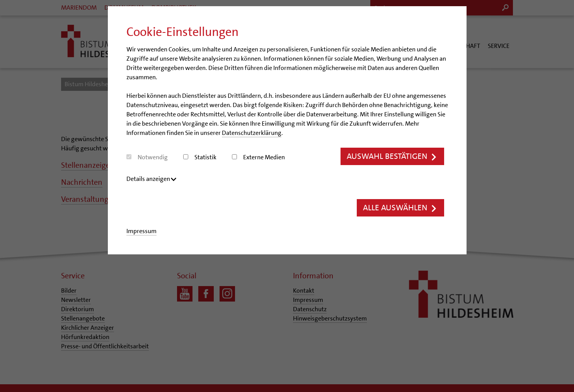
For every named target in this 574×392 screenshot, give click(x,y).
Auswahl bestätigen (392, 156)
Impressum (141, 231)
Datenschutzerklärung (252, 133)
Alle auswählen (400, 208)
